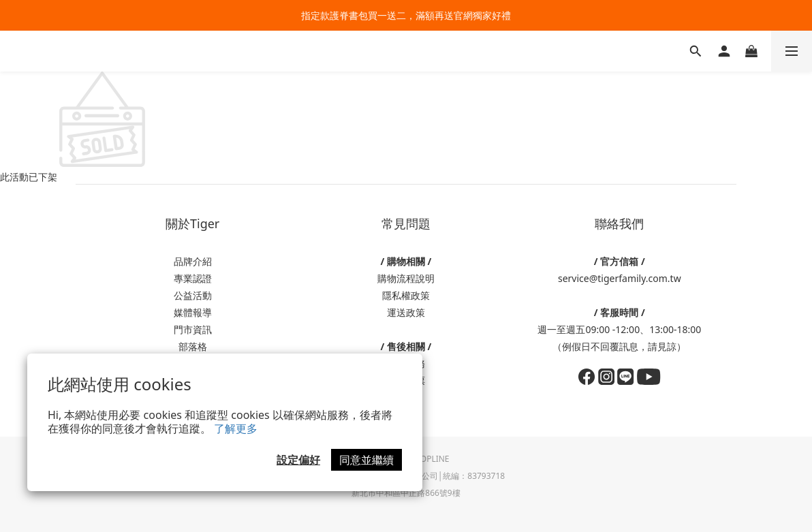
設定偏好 (298, 460)
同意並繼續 (366, 460)
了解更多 (236, 428)
